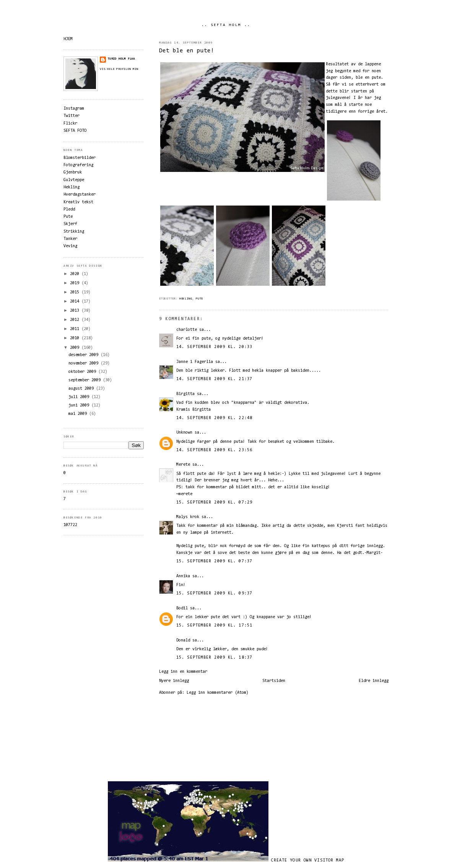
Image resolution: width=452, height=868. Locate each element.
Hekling (186, 299)
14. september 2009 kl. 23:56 (214, 450)
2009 (76, 348)
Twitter (72, 116)
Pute (199, 299)
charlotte (187, 330)
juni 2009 (80, 406)
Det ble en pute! (187, 51)
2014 (76, 302)
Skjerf (70, 224)
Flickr (70, 124)
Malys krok (188, 517)
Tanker (70, 239)
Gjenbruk (73, 172)
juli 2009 (80, 397)
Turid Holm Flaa (121, 59)
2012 (76, 320)
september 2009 (86, 380)
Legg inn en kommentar (183, 672)
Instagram (74, 109)
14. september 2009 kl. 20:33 (214, 347)
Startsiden (274, 681)
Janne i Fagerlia (195, 362)
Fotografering (78, 165)
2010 (76, 338)
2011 (76, 329)
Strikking (74, 232)
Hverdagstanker (80, 195)
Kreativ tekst (78, 202)
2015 (76, 292)
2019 (76, 283)
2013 (76, 311)
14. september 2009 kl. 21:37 (214, 379)
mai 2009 (79, 414)
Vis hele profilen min (119, 69)
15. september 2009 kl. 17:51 (214, 626)
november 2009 (85, 364)
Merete (183, 465)
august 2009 (82, 389)
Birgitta (185, 394)
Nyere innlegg (174, 681)
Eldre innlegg (374, 681)
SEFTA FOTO (75, 131)
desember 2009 (85, 355)
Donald (183, 640)
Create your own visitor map (308, 861)
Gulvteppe (74, 180)
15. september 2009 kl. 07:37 (214, 561)
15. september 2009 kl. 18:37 (214, 658)
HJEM (68, 39)
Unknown (184, 433)
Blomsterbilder (80, 158)
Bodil (182, 608)
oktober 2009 (83, 372)
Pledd (69, 210)
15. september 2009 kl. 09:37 (214, 594)
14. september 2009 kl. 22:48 (214, 418)
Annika (183, 576)
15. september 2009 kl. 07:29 (214, 503)
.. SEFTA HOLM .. (226, 25)
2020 (76, 274)
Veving (70, 246)
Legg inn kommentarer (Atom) (218, 693)
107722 (70, 525)
